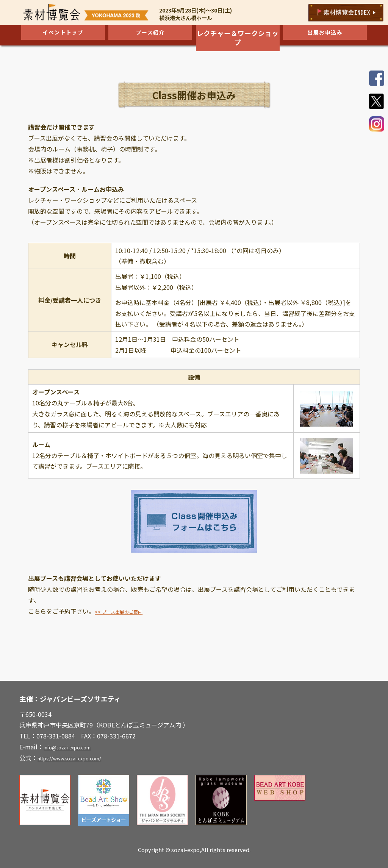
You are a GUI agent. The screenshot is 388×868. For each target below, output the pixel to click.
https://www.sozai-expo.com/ (80, 758)
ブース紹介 (150, 34)
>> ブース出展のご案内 (126, 611)
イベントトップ (63, 34)
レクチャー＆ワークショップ (238, 34)
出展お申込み (325, 34)
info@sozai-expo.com (74, 747)
